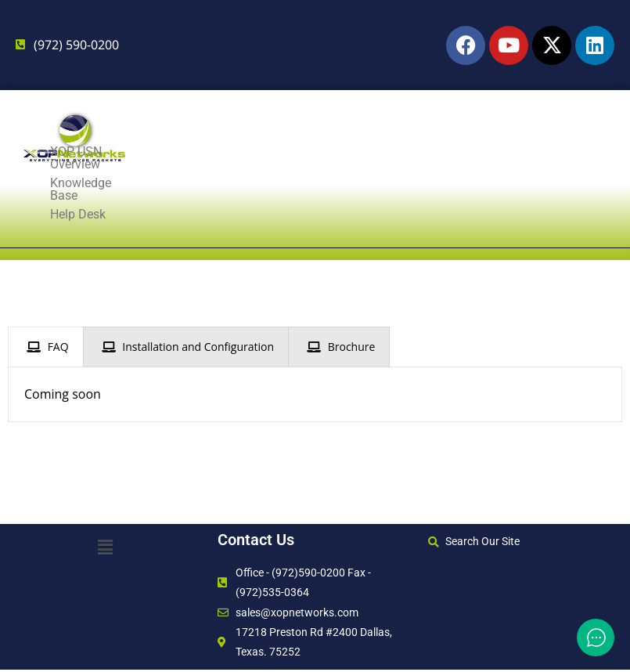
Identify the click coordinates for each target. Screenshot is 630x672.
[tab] (46, 347)
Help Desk (349, 214)
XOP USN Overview (103, 214)
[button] (105, 547)
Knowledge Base (238, 214)
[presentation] (46, 347)
